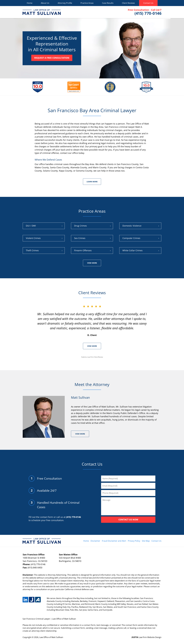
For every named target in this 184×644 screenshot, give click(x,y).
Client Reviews (128, 3)
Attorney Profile (65, 3)
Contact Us (148, 3)
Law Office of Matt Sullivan (51, 637)
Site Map (146, 541)
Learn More (92, 182)
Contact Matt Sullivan (145, 12)
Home (30, 3)
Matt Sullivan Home (42, 12)
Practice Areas (87, 3)
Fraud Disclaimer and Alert (114, 541)
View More (92, 263)
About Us (45, 3)
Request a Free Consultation (52, 58)
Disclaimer (95, 541)
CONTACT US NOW (128, 520)
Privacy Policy (134, 541)
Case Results (108, 3)
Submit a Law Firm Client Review (92, 357)
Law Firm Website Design (146, 637)
